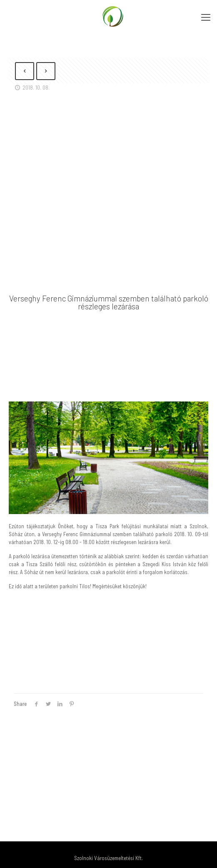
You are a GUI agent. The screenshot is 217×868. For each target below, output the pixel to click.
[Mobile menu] (206, 17)
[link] (108, 458)
